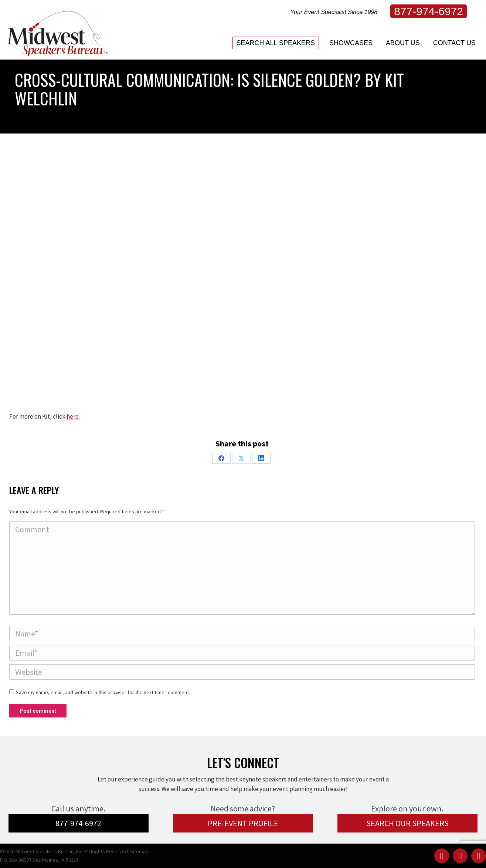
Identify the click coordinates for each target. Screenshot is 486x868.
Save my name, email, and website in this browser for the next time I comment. (103, 692)
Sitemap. (140, 851)
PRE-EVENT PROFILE (243, 823)
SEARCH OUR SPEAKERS (407, 823)
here (73, 416)
